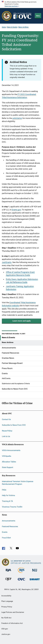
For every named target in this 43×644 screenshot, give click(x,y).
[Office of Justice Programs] (7, 16)
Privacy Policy (7, 607)
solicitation (17, 118)
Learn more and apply (22, 321)
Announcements (9, 521)
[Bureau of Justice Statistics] (21, 573)
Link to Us (6, 436)
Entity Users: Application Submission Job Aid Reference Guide (22, 281)
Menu (38, 16)
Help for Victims (8, 495)
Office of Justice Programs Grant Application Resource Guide (20, 274)
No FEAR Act (6, 618)
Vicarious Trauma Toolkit (12, 507)
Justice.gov (6, 634)
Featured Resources (10, 526)
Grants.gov (16, 210)
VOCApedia (7, 456)
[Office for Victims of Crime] (21, 581)
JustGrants (7, 262)
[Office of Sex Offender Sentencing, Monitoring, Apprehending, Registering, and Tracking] (35, 581)
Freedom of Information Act (12, 623)
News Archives (24, 27)
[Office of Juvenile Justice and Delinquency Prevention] (8, 581)
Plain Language (7, 601)
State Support (8, 467)
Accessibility (6, 596)
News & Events (12, 27)
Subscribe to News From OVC (14, 425)
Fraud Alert (6, 538)
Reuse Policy (7, 431)
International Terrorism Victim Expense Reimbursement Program (18, 483)
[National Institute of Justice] (35, 572)
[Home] (23, 16)
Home (4, 27)
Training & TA (7, 501)
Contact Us (6, 419)
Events (5, 532)
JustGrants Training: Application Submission (20, 288)
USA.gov (5, 629)
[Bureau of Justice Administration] (8, 572)
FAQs (4, 490)
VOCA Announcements (11, 450)
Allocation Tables (9, 462)
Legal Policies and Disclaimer (13, 612)
